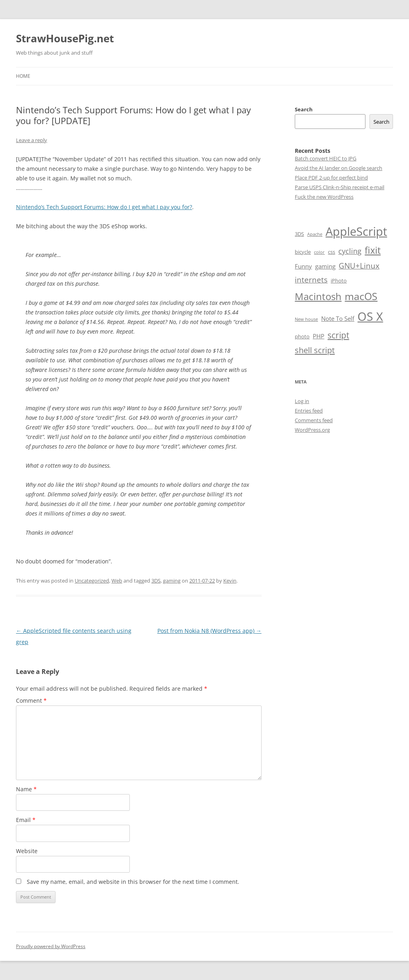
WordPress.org (312, 430)
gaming (172, 581)
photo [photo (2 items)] (302, 336)
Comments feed (314, 420)
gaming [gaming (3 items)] (325, 266)
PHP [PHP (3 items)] (319, 336)
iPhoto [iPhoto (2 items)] (339, 281)
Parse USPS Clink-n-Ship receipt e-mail (340, 187)
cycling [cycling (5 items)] (350, 251)
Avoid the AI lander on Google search (339, 168)
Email (26, 820)
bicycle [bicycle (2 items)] (303, 252)
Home (23, 76)
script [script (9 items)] (338, 335)
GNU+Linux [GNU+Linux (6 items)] (359, 266)
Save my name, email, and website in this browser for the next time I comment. (133, 882)
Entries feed (309, 411)
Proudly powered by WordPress (51, 946)
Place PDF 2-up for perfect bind (331, 178)
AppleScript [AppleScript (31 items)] (356, 231)
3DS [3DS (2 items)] (299, 234)
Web (117, 581)
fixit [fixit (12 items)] (373, 250)
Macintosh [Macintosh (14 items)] (318, 296)
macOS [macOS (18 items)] (361, 296)
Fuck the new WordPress (324, 197)
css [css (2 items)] (332, 252)
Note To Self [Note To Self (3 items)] (338, 318)
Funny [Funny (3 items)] (303, 266)
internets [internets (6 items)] (311, 280)
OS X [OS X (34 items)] (370, 316)
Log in (302, 401)
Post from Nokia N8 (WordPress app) (209, 631)
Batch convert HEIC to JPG (326, 158)
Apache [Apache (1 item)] (315, 234)
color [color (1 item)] (319, 252)
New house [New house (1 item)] (306, 319)
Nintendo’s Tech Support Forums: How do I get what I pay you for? (104, 207)
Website (27, 851)
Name (26, 789)
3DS (156, 581)
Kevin (230, 581)
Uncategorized (92, 581)
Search (304, 109)
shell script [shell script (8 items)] (315, 350)
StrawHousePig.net (65, 38)
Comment (31, 700)
